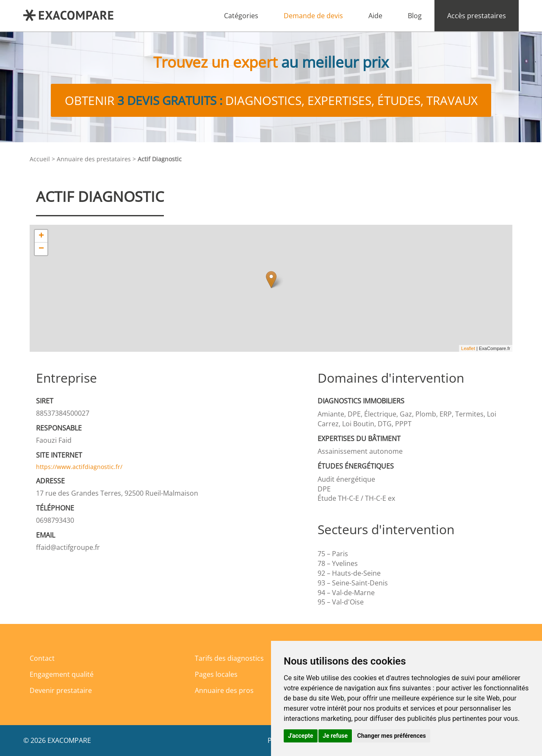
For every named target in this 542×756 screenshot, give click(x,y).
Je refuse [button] (335, 736)
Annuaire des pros (224, 690)
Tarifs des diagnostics (229, 658)
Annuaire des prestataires (94, 159)
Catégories (241, 16)
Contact (42, 658)
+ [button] (41, 236)
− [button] (41, 249)
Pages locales (216, 674)
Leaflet (468, 348)
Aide (375, 16)
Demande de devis (313, 16)
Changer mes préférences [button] (392, 736)
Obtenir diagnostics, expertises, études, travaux (271, 100)
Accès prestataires (477, 16)
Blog (415, 16)
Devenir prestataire (61, 690)
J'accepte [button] (301, 736)
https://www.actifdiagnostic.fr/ (79, 467)
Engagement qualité (62, 674)
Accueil (40, 159)
